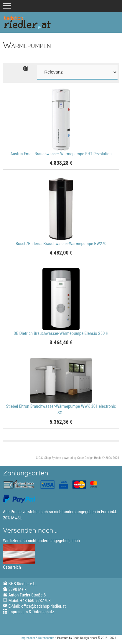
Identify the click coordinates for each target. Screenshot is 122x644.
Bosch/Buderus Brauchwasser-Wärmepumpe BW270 (61, 244)
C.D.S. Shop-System (49, 458)
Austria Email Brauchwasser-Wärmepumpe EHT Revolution (61, 154)
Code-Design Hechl (89, 458)
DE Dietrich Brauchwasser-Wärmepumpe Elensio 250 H (61, 333)
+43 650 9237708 (36, 601)
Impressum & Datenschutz (31, 612)
